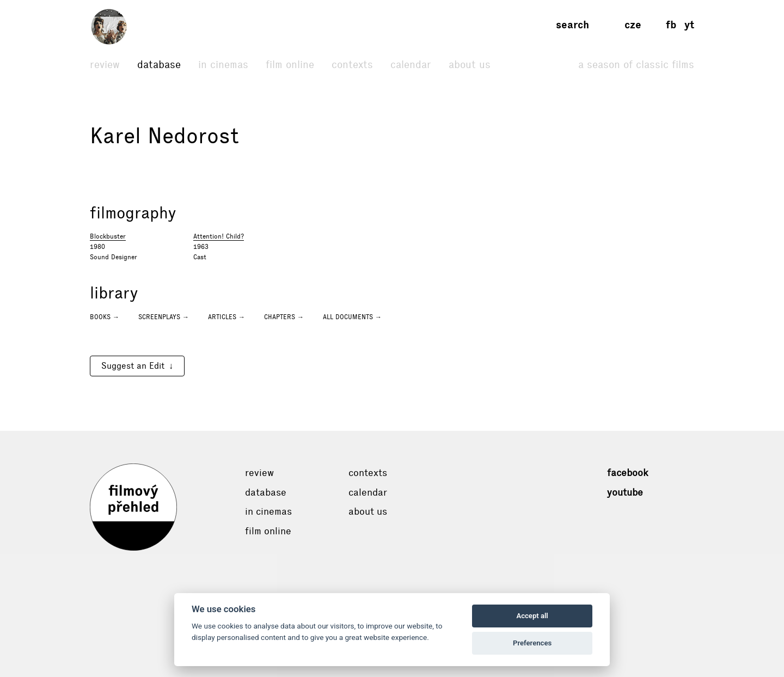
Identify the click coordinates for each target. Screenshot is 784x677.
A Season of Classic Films (636, 65)
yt (689, 25)
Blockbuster (108, 236)
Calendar (411, 65)
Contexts (352, 65)
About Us (470, 65)
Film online (290, 65)
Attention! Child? (219, 236)
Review (105, 65)
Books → (105, 317)
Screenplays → (164, 317)
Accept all (532, 616)
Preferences (532, 643)
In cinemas (223, 65)
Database (159, 65)
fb (671, 25)
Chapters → (284, 317)
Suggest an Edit (133, 366)
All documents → (352, 317)
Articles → (226, 317)
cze (633, 25)
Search (572, 25)
